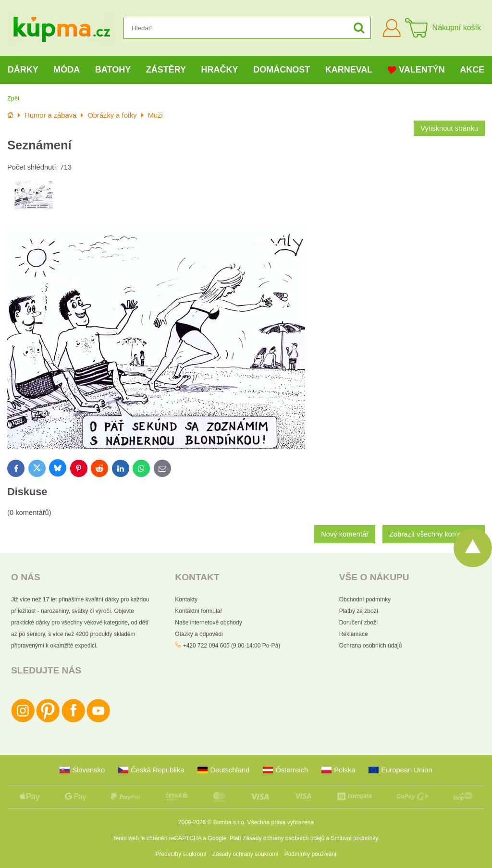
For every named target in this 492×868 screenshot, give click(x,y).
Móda (67, 70)
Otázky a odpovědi (199, 634)
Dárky (23, 70)
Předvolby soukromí (181, 854)
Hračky (220, 70)
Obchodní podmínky (365, 599)
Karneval (349, 70)
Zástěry (166, 70)
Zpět (13, 98)
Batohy (113, 70)
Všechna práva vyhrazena (280, 822)
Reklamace (354, 634)
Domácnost (282, 70)
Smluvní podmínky (355, 838)
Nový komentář (345, 534)
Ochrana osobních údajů (371, 646)
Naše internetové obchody (208, 623)
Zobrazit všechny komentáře (434, 534)
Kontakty (186, 599)
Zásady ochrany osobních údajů (283, 838)
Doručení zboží (359, 623)
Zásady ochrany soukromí (246, 854)
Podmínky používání (311, 854)
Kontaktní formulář (198, 611)
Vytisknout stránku (449, 128)
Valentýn (416, 70)
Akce (472, 70)
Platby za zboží (359, 611)
